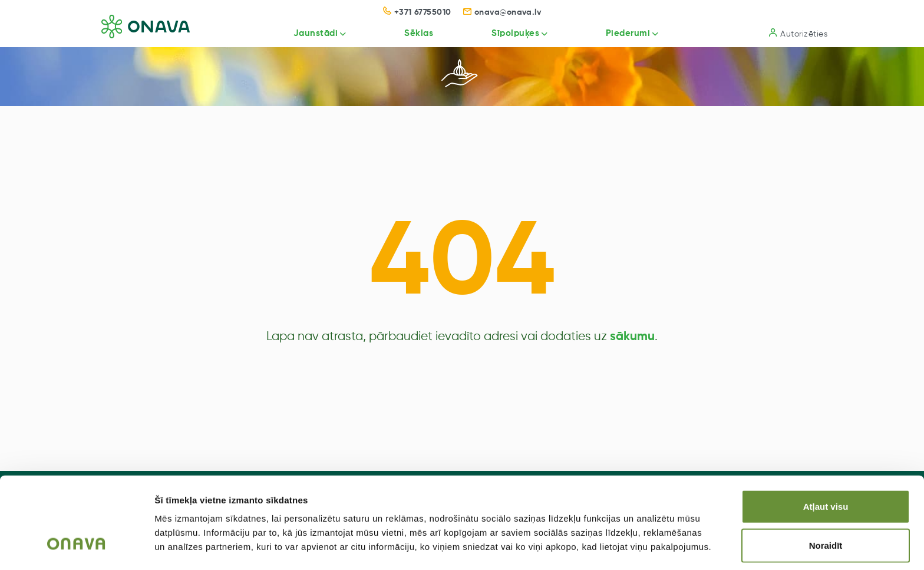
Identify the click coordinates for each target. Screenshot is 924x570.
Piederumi (624, 33)
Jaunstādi (302, 33)
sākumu (632, 337)
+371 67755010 (417, 12)
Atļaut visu (826, 468)
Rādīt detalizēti (642, 547)
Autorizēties (798, 33)
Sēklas (408, 33)
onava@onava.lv (502, 12)
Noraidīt (826, 507)
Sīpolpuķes (508, 33)
